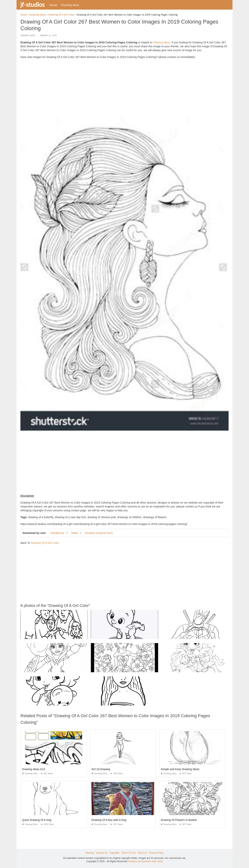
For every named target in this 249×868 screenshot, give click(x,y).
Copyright (114, 853)
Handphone (57, 533)
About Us (142, 853)
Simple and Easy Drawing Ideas (180, 769)
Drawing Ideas (70, 5)
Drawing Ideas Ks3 (33, 769)
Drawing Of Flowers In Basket (179, 820)
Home (53, 5)
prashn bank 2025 (153, 861)
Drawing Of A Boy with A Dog (109, 820)
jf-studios (32, 4)
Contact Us (102, 853)
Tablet (74, 533)
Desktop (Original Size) (99, 533)
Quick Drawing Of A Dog (37, 820)
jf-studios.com (135, 861)
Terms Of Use (128, 853)
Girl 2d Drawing (101, 769)
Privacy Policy (156, 853)
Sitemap (90, 853)
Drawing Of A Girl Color (45, 543)
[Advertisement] (124, 89)
